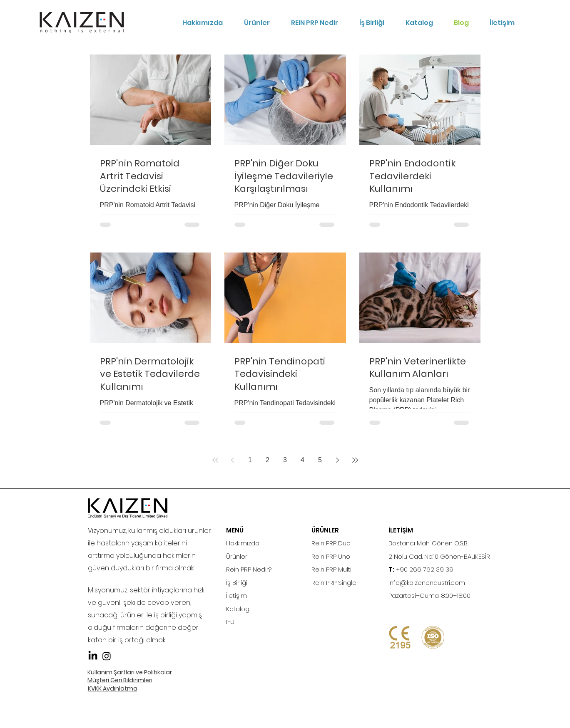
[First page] (215, 460)
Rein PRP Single (334, 583)
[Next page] (338, 460)
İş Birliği (237, 583)
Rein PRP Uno (331, 556)
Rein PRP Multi (331, 569)
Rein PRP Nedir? (249, 569)
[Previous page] (233, 460)
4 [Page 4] (302, 460)
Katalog (238, 609)
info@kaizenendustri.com (427, 583)
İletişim (236, 596)
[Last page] (355, 460)
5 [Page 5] (320, 460)
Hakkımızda (243, 543)
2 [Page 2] (268, 460)
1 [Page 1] (250, 460)
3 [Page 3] (285, 460)
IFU (230, 622)
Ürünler (237, 556)
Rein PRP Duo (331, 543)
